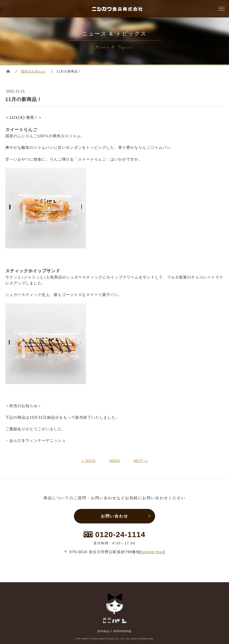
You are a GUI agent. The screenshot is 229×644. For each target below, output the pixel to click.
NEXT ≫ (141, 461)
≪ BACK (88, 461)
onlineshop (122, 631)
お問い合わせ (114, 516)
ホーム (8, 71)
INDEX (115, 461)
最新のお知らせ (33, 71)
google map (153, 552)
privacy (104, 631)
